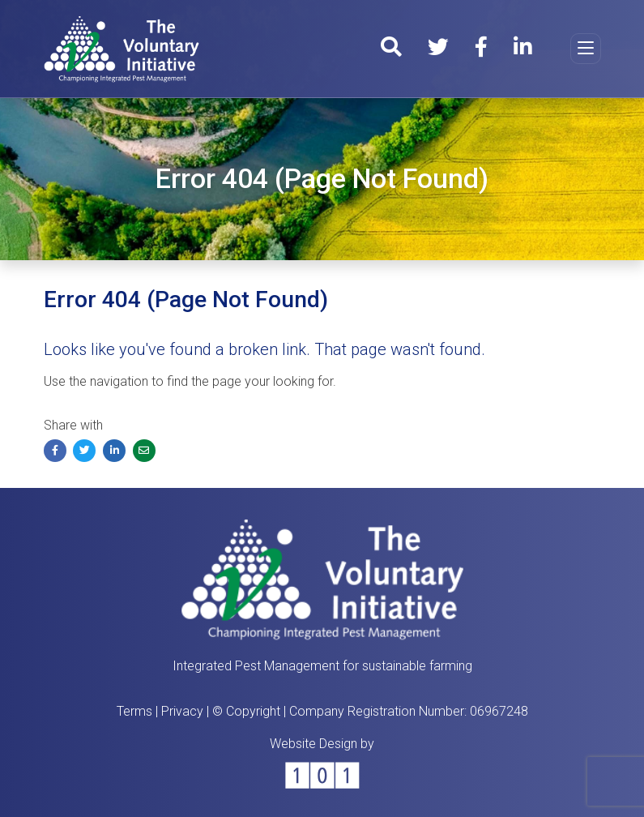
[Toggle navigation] (586, 49)
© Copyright (246, 711)
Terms (134, 711)
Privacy (182, 711)
